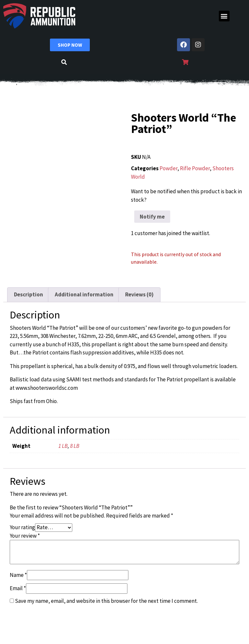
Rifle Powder (195, 168)
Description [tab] (29, 294)
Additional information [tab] (84, 294)
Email (18, 588)
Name (18, 575)
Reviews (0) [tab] (139, 294)
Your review (25, 536)
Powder (168, 168)
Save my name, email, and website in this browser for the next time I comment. (106, 601)
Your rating (22, 527)
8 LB (75, 446)
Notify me (152, 217)
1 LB (63, 446)
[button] (224, 16)
